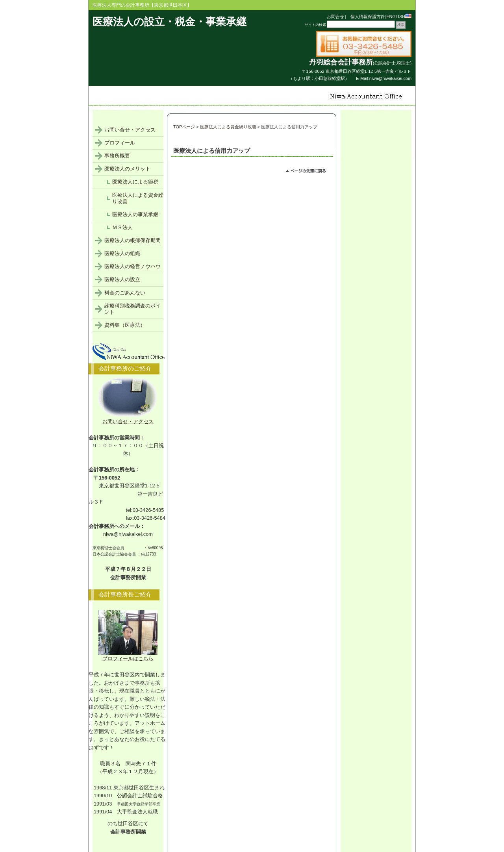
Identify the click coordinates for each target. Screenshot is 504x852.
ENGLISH (399, 17)
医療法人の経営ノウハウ (132, 266)
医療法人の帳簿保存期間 (132, 240)
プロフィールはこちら (128, 656)
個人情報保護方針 (366, 17)
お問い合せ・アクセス (130, 130)
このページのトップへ (309, 172)
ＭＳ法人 (122, 227)
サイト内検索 (315, 25)
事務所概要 (117, 156)
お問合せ (335, 17)
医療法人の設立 (122, 279)
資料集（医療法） (125, 325)
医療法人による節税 (135, 182)
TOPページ (184, 127)
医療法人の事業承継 (135, 214)
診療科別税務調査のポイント (132, 309)
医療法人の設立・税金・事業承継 (170, 22)
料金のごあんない (125, 293)
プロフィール (120, 143)
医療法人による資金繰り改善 (228, 127)
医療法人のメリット (127, 169)
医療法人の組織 (122, 253)
